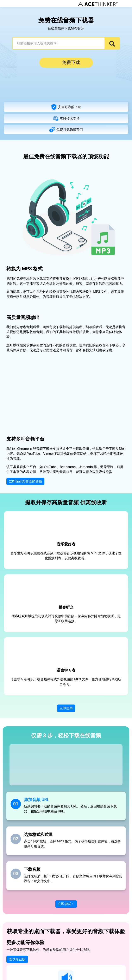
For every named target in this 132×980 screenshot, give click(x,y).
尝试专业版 (17, 959)
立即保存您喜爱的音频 (25, 481)
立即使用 (66, 708)
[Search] (112, 43)
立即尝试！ (66, 904)
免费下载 (66, 63)
